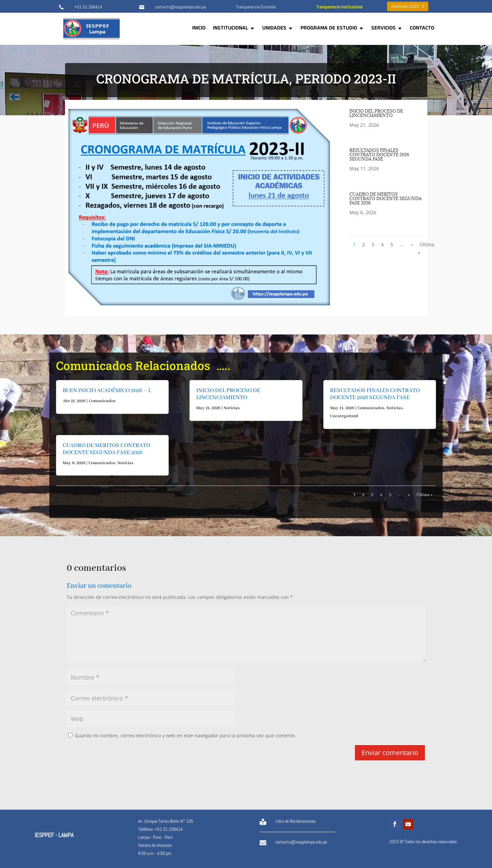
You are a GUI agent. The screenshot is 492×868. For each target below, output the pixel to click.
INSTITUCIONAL (231, 29)
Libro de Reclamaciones (295, 821)
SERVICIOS (384, 29)
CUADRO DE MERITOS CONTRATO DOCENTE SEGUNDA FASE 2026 (386, 198)
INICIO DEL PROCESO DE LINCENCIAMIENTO (376, 113)
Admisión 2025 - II (408, 6)
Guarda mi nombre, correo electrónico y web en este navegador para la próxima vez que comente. (185, 735)
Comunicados (102, 401)
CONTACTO (422, 29)
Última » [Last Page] (426, 249)
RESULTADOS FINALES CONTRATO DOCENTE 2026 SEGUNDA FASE (379, 154)
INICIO (199, 29)
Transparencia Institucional (339, 7)
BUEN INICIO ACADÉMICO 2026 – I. (107, 391)
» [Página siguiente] (412, 244)
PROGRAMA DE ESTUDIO (329, 29)
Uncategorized (344, 416)
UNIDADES (274, 29)
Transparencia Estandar (256, 7)
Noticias (125, 463)
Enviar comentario (390, 753)
